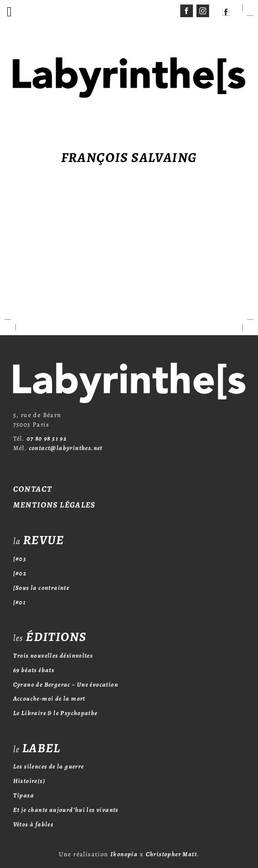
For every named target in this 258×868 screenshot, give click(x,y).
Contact (33, 489)
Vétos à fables (33, 824)
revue (39, 540)
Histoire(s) (29, 781)
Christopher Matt (171, 854)
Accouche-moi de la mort (49, 699)
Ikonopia (124, 854)
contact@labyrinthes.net (66, 448)
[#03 (20, 559)
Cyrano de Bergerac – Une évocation (66, 685)
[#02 (20, 573)
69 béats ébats (34, 670)
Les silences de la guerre (49, 766)
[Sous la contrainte (41, 588)
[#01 (20, 602)
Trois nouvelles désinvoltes (53, 656)
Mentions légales (54, 505)
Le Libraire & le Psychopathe (55, 713)
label (37, 748)
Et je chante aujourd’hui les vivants (66, 810)
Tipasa (24, 795)
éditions (50, 637)
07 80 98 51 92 (47, 439)
